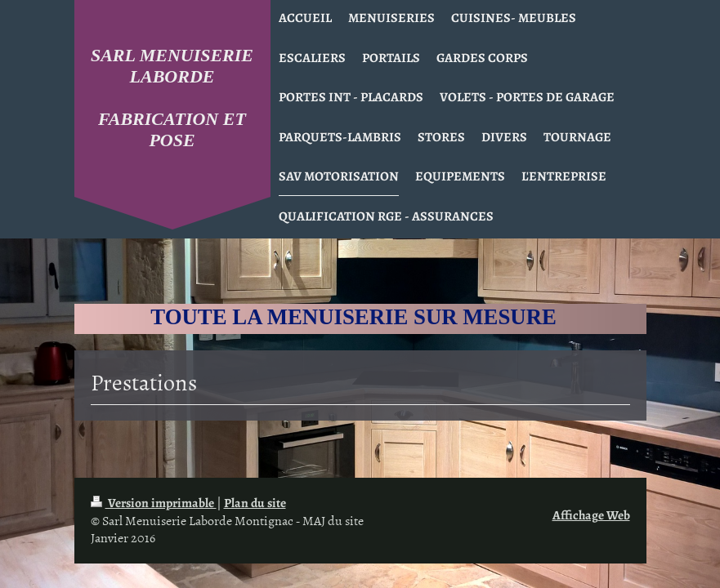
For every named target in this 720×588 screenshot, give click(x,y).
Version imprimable (154, 503)
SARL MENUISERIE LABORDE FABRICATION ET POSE (172, 98)
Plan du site (255, 503)
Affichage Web (591, 515)
